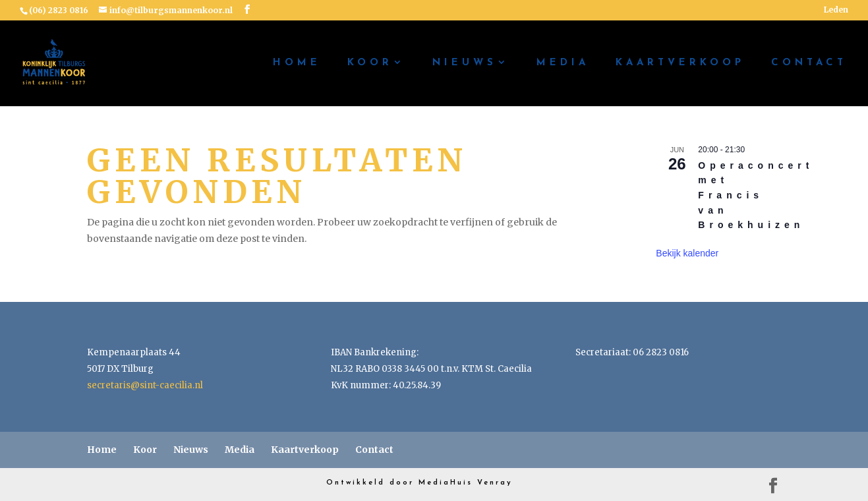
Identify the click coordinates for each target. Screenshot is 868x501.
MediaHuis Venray (466, 483)
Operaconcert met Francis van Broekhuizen (756, 195)
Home (297, 63)
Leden (836, 10)
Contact (809, 63)
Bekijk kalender (687, 253)
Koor (370, 63)
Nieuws (465, 63)
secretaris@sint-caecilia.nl (145, 385)
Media (563, 63)
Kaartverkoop (680, 63)
